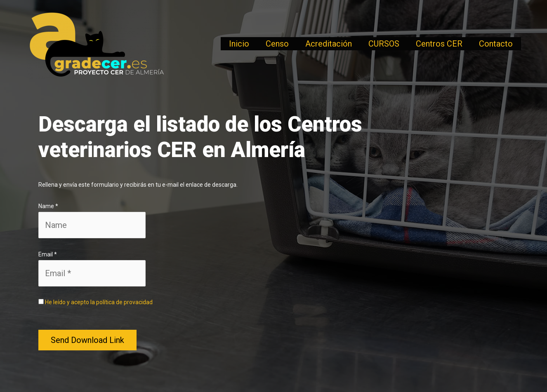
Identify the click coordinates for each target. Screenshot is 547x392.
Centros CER (439, 44)
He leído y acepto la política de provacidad (99, 302)
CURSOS (384, 44)
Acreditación (329, 44)
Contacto (496, 44)
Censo (277, 44)
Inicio (239, 44)
